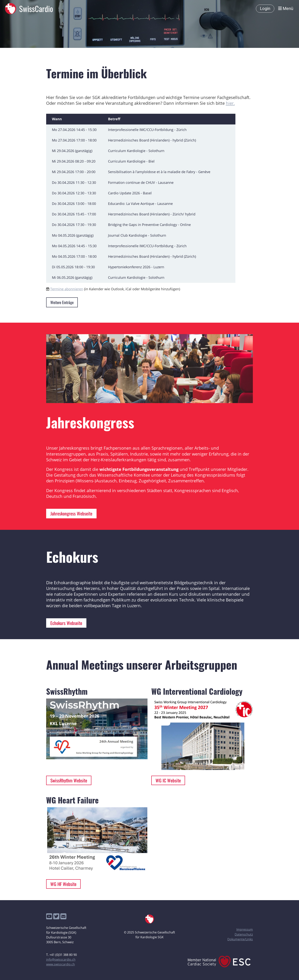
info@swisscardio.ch (61, 960)
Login (265, 9)
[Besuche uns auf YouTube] (49, 916)
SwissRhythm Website (69, 780)
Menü (286, 9)
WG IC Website (168, 780)
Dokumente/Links (240, 939)
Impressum (245, 929)
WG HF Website (63, 884)
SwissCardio (36, 9)
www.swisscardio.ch (61, 964)
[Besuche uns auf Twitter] (56, 916)
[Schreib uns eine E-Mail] (63, 916)
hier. (230, 103)
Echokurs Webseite (66, 623)
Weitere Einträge (62, 302)
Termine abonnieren (67, 289)
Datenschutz (244, 934)
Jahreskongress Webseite (71, 513)
